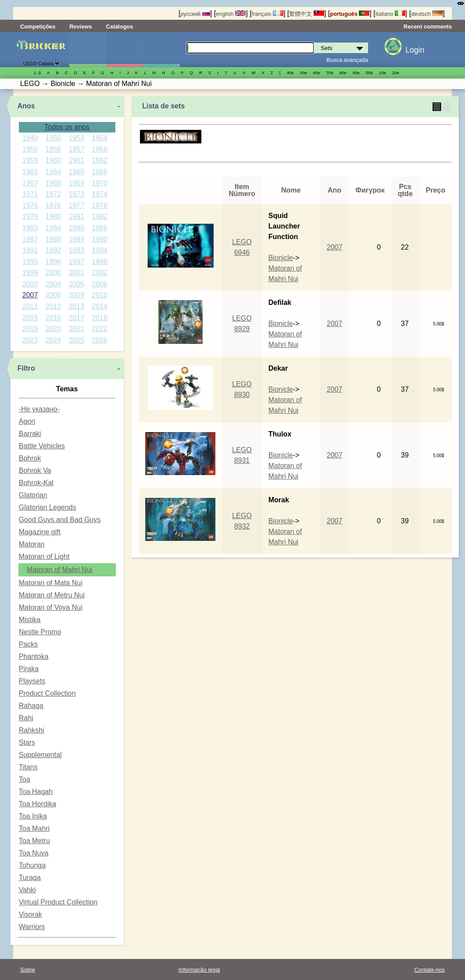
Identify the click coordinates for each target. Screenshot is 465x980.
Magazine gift (40, 532)
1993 (76, 250)
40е (290, 73)
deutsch (427, 14)
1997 (76, 262)
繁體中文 (307, 14)
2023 (30, 340)
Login (415, 50)
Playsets (32, 681)
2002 (100, 273)
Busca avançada (347, 60)
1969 (76, 183)
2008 (54, 295)
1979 (30, 216)
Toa (25, 779)
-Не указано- (39, 409)
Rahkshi (32, 730)
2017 (76, 318)
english (231, 14)
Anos (26, 106)
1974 (100, 194)
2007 (30, 295)
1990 (100, 239)
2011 (30, 306)
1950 (54, 138)
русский (195, 14)
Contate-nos (429, 970)
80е (343, 73)
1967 (30, 183)
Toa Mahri (34, 828)
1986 (100, 228)
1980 (54, 216)
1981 (76, 216)
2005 (76, 284)
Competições (38, 27)
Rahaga (31, 706)
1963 (30, 172)
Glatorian (33, 495)
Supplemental (40, 755)
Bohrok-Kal (36, 483)
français (268, 14)
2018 (100, 318)
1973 (76, 194)
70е (330, 73)
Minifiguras (124, 50)
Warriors (32, 927)
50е (304, 73)
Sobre (28, 970)
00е (369, 73)
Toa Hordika (38, 804)
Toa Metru (34, 841)
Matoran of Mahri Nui (59, 570)
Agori (27, 421)
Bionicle (281, 258)
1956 (54, 149)
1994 (100, 250)
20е (396, 73)
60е (317, 73)
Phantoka (34, 656)
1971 (30, 194)
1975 (30, 206)
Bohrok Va (35, 470)
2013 (76, 306)
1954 (100, 138)
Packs (29, 644)
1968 (54, 183)
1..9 (37, 73)
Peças (161, 50)
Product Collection (47, 693)
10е (383, 73)
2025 (76, 340)
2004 (54, 284)
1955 (30, 149)
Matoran (32, 544)
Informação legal (199, 970)
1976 (54, 206)
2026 (100, 340)
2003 (30, 284)
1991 (30, 250)
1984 (54, 228)
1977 (76, 206)
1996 (54, 262)
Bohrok (30, 458)
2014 (100, 306)
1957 (76, 149)
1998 (100, 262)
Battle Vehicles (42, 446)
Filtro (26, 368)
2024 (54, 340)
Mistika (30, 620)
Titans (28, 767)
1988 (54, 239)
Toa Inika (33, 816)
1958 (100, 149)
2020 (54, 329)
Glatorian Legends (48, 507)
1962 (100, 160)
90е (356, 73)
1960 (54, 160)
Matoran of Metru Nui (52, 595)
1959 (30, 160)
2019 (30, 329)
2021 (76, 329)
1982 (100, 216)
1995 (30, 262)
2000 (54, 273)
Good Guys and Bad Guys (60, 520)
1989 (76, 239)
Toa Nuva (34, 853)
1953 (76, 138)
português (350, 14)
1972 (54, 194)
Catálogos (120, 27)
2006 (100, 284)
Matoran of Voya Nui (51, 607)
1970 (100, 183)
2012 (54, 306)
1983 (30, 228)
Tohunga (32, 865)
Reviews (80, 27)
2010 (100, 295)
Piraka (29, 669)
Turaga (30, 878)
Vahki (27, 890)
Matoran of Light (44, 556)
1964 (54, 172)
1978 (100, 206)
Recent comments (428, 27)
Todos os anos (67, 127)
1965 (76, 172)
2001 (76, 273)
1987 (30, 239)
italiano (390, 14)
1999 (30, 273)
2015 (30, 318)
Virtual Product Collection (58, 902)
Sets (88, 50)
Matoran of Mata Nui (51, 583)
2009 (76, 295)
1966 (100, 172)
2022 (100, 329)
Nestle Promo (40, 632)
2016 (54, 318)
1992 (54, 250)
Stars (27, 742)
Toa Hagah (36, 792)
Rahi (26, 718)
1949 (30, 138)
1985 (76, 228)
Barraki (30, 434)
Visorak (30, 914)
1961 (76, 160)
